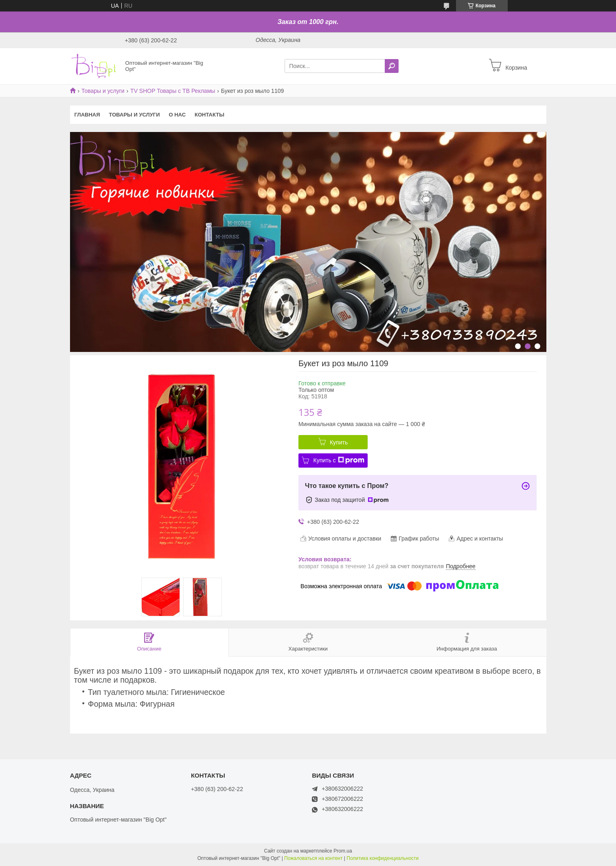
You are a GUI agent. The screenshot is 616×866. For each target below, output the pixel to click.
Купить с (339, 460)
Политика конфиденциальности (383, 858)
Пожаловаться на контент (313, 858)
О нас (177, 115)
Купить (339, 442)
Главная (87, 115)
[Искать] (392, 66)
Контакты (209, 115)
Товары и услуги (103, 91)
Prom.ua (343, 851)
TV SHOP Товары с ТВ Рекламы (173, 91)
